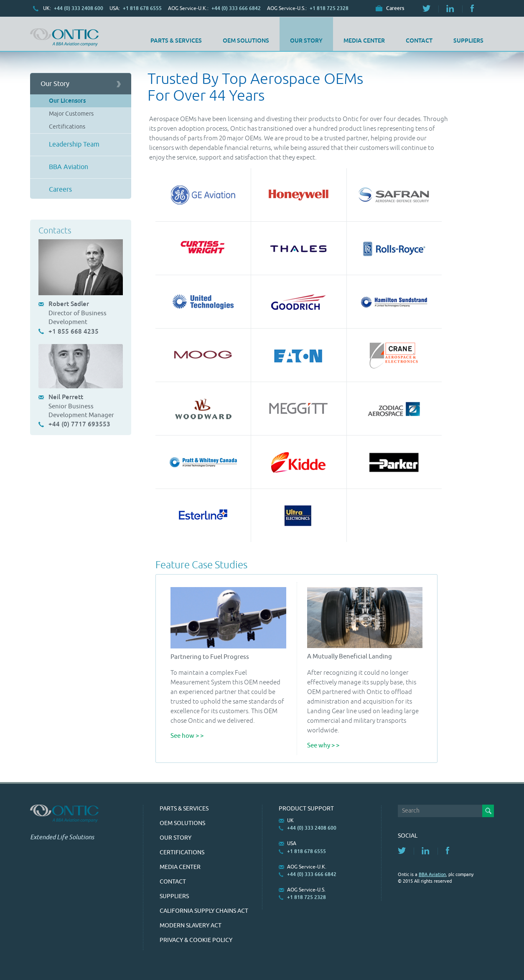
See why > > (323, 746)
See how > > (187, 736)
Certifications (67, 127)
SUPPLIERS (468, 41)
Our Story (306, 41)
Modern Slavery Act (191, 926)
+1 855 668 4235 (74, 331)
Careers (395, 8)
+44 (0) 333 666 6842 (236, 8)
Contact (419, 41)
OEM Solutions (246, 41)
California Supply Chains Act (204, 911)
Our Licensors (67, 101)
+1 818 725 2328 (329, 8)
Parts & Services (176, 41)
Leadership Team (74, 144)
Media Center (364, 41)
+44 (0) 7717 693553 (79, 424)
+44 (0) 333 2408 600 (79, 8)
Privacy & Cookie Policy (196, 940)
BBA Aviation (69, 167)
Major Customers (71, 114)
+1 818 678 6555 (142, 8)
